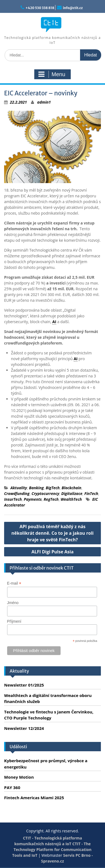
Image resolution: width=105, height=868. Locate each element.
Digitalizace (72, 493)
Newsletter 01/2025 (24, 685)
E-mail (14, 583)
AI (54, 322)
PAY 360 (12, 787)
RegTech (51, 499)
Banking (36, 488)
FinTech (91, 493)
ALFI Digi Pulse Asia (53, 552)
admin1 (44, 102)
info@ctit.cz (73, 8)
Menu (52, 74)
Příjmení (14, 621)
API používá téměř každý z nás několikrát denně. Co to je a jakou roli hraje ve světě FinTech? (53, 533)
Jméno (13, 603)
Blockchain (72, 488)
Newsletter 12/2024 (24, 728)
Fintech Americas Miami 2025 (34, 798)
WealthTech (71, 499)
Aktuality (19, 488)
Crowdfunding (17, 493)
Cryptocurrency (45, 493)
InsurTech (13, 499)
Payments (33, 499)
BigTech (53, 488)
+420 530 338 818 (40, 8)
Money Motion (19, 777)
